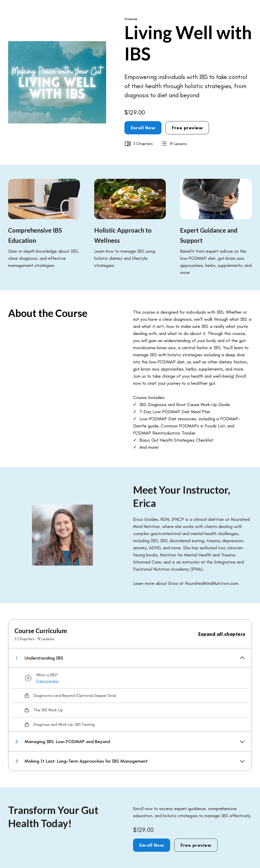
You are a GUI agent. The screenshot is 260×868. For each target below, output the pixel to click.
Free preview (187, 128)
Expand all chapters (222, 634)
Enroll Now (143, 128)
